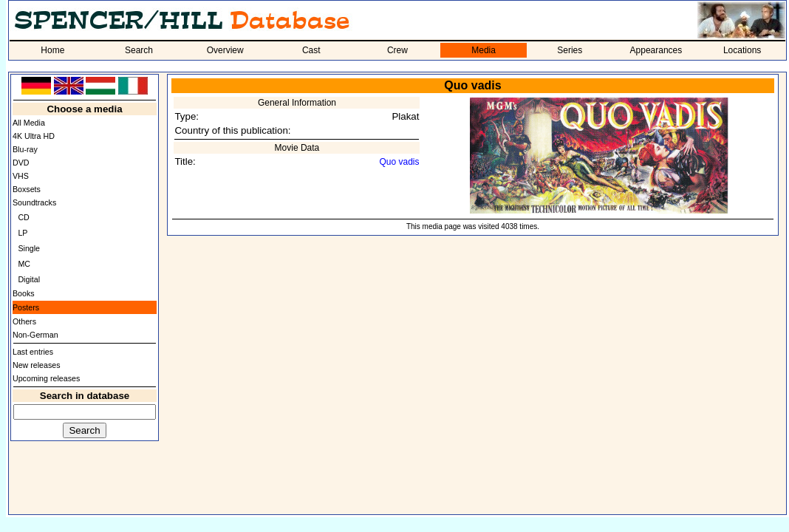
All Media (29, 123)
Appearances (656, 50)
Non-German (35, 335)
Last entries (33, 352)
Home (52, 50)
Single (29, 248)
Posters (26, 307)
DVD (21, 163)
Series (570, 50)
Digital (29, 279)
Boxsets (27, 189)
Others (24, 321)
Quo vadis (399, 162)
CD (23, 217)
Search (139, 50)
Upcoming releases (46, 378)
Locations (742, 50)
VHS (21, 176)
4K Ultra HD (34, 136)
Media (484, 50)
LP (23, 233)
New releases (37, 365)
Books (24, 293)
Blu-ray (25, 149)
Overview (225, 50)
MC (24, 264)
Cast (311, 50)
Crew (397, 50)
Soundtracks (34, 202)
